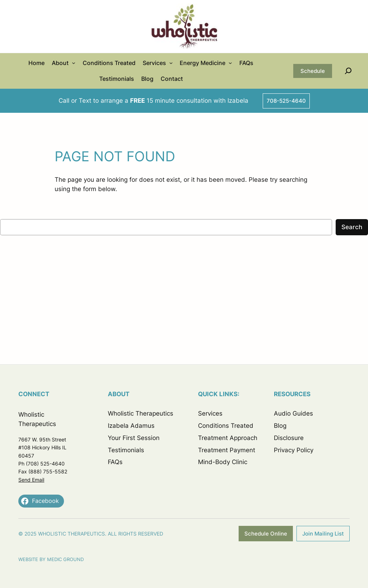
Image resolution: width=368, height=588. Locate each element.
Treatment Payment (227, 450)
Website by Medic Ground (51, 559)
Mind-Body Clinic (223, 462)
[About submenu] (74, 63)
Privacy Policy (294, 450)
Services (210, 413)
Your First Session (134, 438)
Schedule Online (266, 534)
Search (352, 227)
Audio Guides (293, 413)
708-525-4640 (286, 101)
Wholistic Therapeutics (141, 413)
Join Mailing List (323, 534)
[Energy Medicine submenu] (230, 63)
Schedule (313, 71)
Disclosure (289, 438)
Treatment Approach (228, 438)
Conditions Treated (226, 426)
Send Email (31, 480)
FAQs (115, 462)
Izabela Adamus (131, 426)
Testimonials (126, 450)
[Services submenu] (171, 63)
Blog (280, 426)
